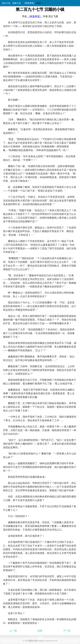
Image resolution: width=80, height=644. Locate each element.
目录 (40, 631)
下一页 (67, 631)
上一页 (13, 631)
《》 (35, 16)
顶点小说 (6, 3)
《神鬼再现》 (29, 3)
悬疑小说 (17, 3)
